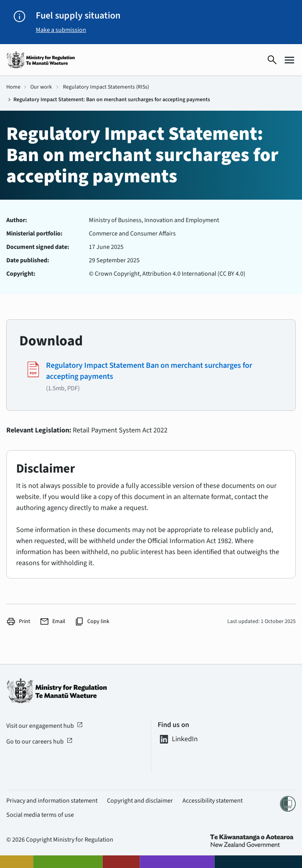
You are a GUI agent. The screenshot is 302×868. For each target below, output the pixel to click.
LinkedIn (178, 739)
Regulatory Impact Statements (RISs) (106, 87)
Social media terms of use (40, 815)
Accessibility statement (213, 801)
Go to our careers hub (40, 742)
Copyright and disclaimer (140, 801)
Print (18, 621)
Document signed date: (38, 247)
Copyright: (21, 274)
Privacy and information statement (52, 801)
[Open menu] (289, 60)
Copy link (92, 621)
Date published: (28, 260)
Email (52, 621)
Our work (41, 87)
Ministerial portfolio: (34, 234)
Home (13, 87)
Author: (17, 220)
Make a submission (61, 30)
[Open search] (272, 60)
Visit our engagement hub (45, 726)
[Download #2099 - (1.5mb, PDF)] (151, 377)
